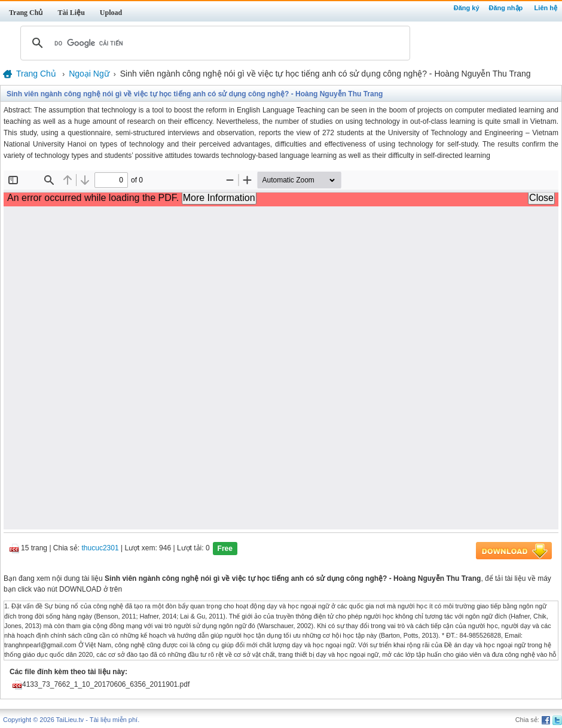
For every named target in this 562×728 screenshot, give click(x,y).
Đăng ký (467, 8)
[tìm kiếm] (213, 43)
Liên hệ (546, 8)
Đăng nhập (506, 8)
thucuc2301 (100, 549)
